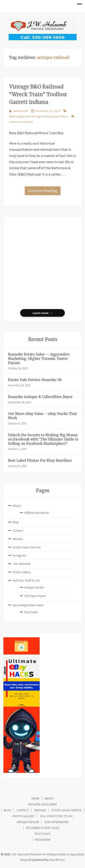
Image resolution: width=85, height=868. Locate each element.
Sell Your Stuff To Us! (26, 580)
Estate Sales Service (27, 547)
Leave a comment (21, 122)
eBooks (18, 539)
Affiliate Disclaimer (37, 513)
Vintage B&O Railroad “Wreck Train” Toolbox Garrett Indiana (38, 94)
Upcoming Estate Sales (28, 605)
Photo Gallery (22, 572)
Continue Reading (43, 191)
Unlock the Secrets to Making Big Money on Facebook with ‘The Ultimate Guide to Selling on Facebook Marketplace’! (43, 439)
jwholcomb (21, 111)
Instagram (19, 555)
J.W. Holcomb (22, 564)
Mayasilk (26, 860)
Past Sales (31, 612)
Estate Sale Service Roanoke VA (35, 380)
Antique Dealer (34, 587)
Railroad (15, 116)
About (17, 506)
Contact (18, 530)
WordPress (57, 860)
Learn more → (42, 313)
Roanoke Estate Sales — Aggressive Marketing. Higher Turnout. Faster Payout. (39, 359)
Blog (16, 522)
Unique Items (59, 116)
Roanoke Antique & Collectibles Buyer (40, 397)
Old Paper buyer (35, 596)
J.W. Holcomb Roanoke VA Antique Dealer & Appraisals (47, 854)
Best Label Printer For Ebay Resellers (40, 461)
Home (35, 798)
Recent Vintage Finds (35, 116)
